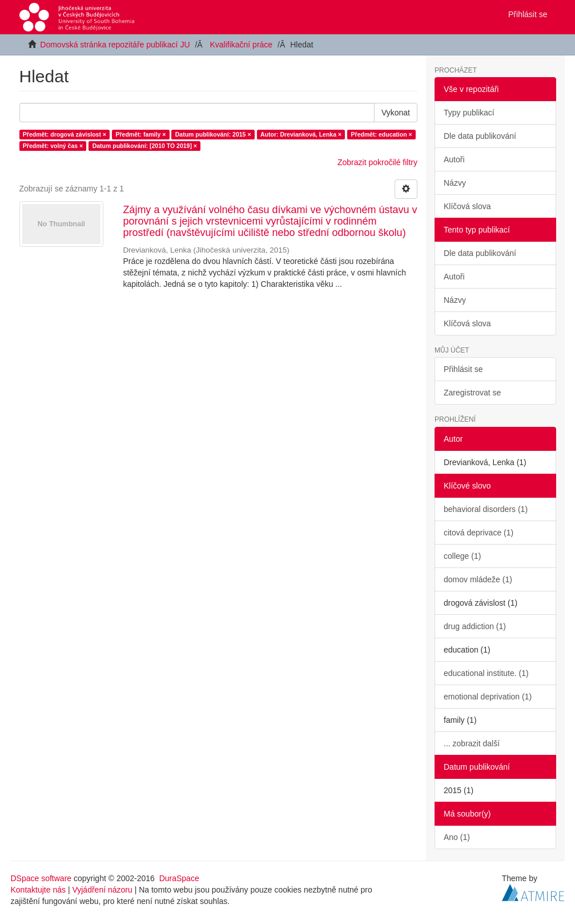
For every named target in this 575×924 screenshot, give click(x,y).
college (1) (462, 556)
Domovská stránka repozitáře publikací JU (115, 45)
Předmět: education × (382, 134)
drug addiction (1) (475, 626)
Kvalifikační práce (241, 45)
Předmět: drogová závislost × (65, 134)
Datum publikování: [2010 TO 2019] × (145, 146)
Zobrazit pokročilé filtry (377, 162)
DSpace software (41, 878)
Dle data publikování (480, 136)
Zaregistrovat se (472, 393)
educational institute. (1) (486, 673)
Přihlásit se (463, 369)
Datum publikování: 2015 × (213, 134)
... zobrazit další (472, 743)
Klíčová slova (467, 206)
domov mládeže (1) (478, 579)
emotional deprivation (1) (488, 697)
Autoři (454, 159)
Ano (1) (457, 837)
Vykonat (396, 113)
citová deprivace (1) (479, 533)
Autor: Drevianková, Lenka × (301, 134)
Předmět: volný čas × (53, 146)
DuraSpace (179, 878)
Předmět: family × (140, 134)
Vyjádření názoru (102, 890)
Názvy (455, 183)
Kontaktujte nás (39, 890)
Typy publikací (469, 113)
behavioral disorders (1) (486, 509)
